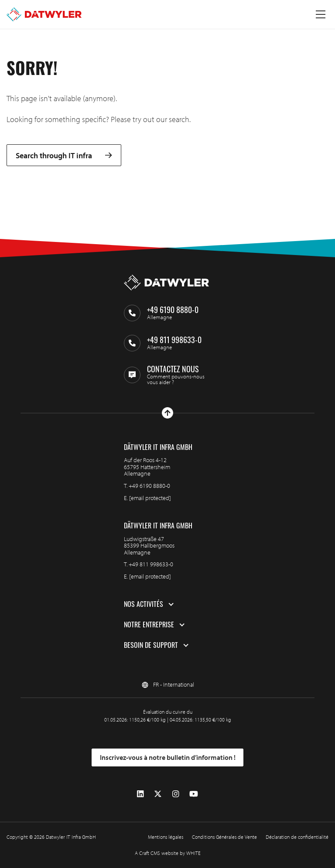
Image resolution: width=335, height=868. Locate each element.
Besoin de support (151, 645)
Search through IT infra (64, 155)
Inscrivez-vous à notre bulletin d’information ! (168, 757)
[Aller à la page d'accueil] (44, 14)
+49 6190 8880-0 (149, 486)
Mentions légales (166, 837)
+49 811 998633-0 (151, 564)
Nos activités (144, 604)
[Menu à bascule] (321, 14)
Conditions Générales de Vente (224, 837)
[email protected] (150, 498)
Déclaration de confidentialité (297, 837)
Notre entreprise (149, 625)
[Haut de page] (167, 413)
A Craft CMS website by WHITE (168, 853)
